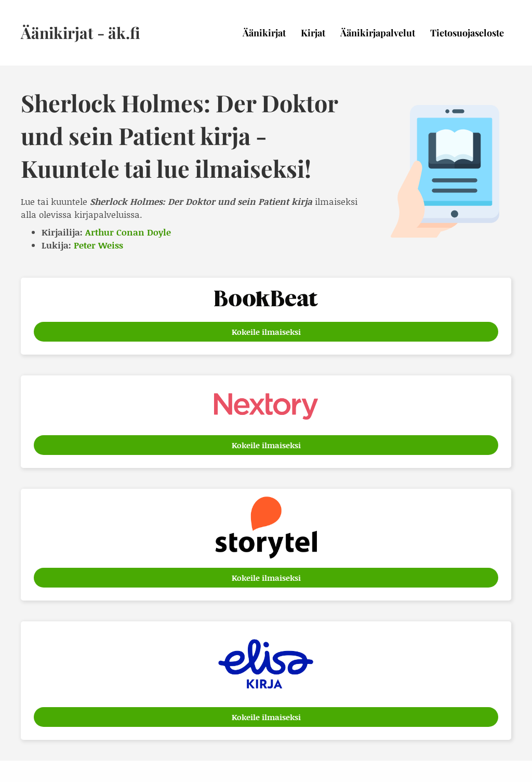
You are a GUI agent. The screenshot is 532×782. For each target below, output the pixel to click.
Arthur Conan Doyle (128, 232)
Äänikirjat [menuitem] (264, 33)
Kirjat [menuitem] (313, 33)
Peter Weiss (98, 245)
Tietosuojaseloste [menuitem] (467, 33)
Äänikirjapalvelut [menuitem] (378, 33)
